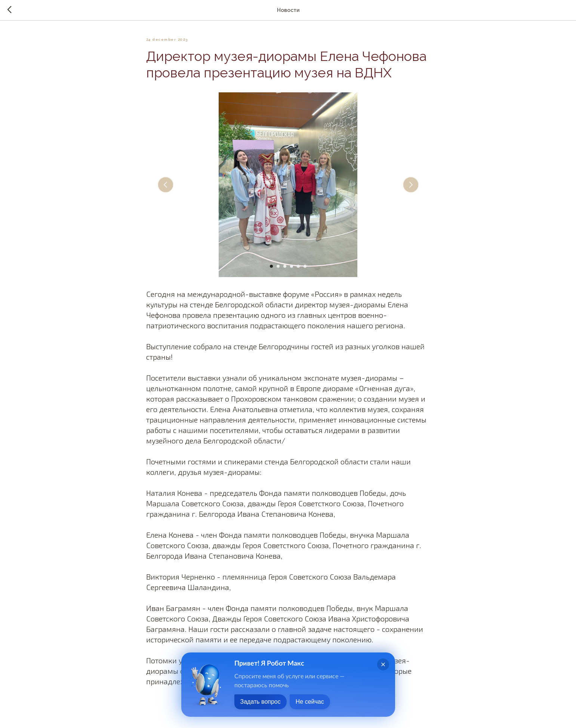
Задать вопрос (261, 702)
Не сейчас (310, 702)
